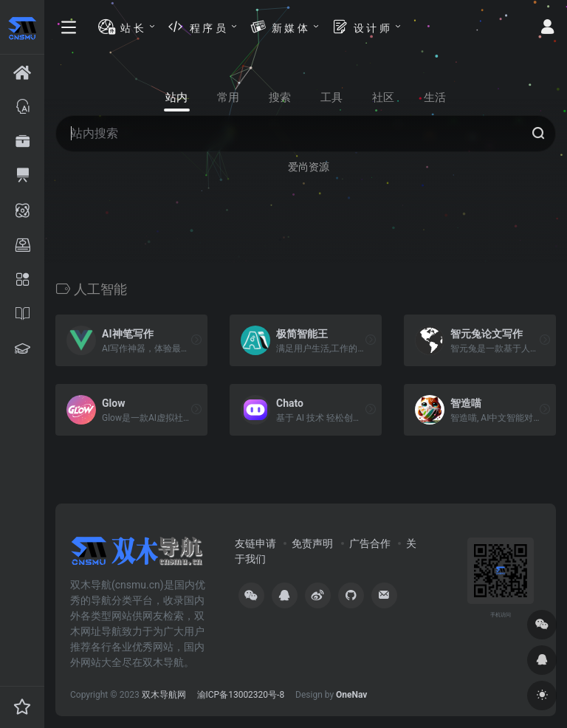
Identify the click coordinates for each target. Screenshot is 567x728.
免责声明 (312, 543)
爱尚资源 (309, 167)
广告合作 (370, 543)
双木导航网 (164, 695)
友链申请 (255, 543)
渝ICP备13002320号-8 (241, 695)
